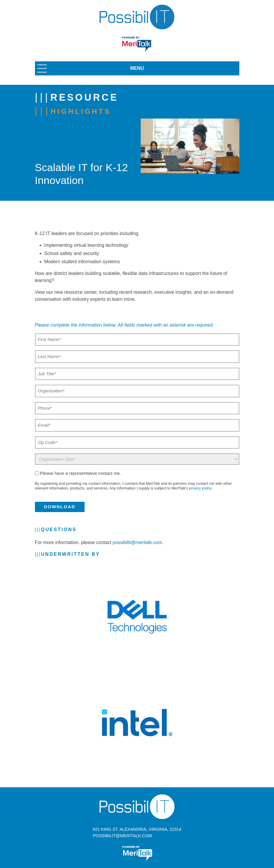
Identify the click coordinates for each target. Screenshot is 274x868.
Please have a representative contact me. (80, 473)
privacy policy (200, 488)
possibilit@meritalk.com (137, 542)
